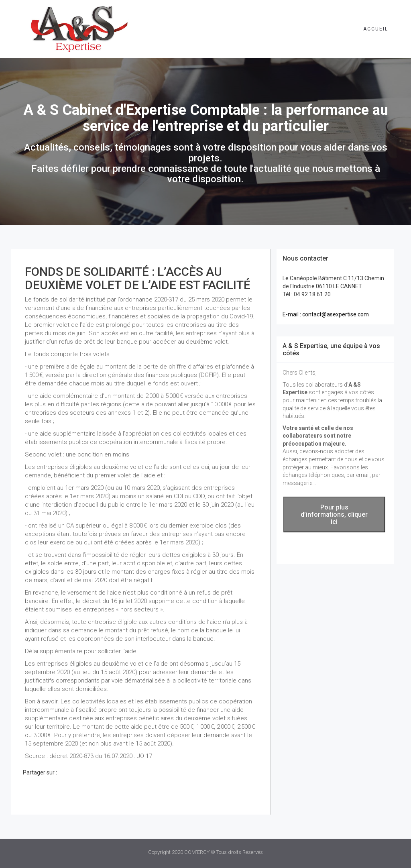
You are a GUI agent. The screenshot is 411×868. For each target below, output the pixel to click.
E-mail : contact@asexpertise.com (326, 314)
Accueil (376, 29)
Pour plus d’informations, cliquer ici (334, 514)
